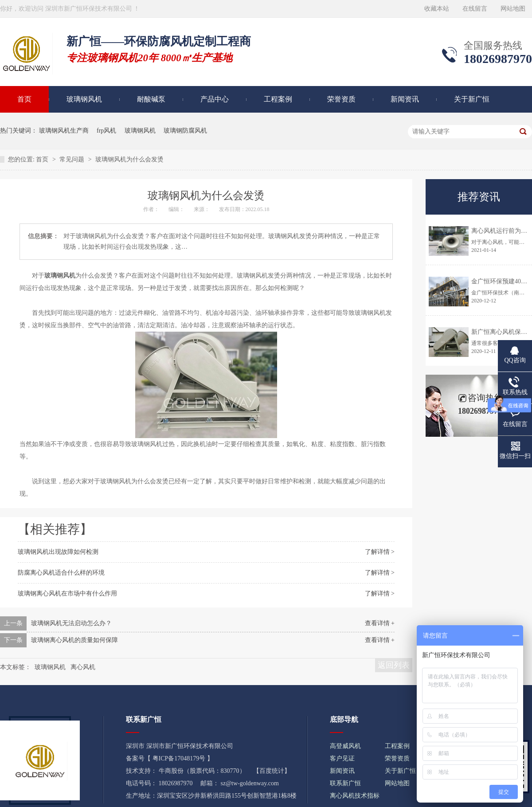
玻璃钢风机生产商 (64, 131)
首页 (43, 159)
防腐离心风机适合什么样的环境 (61, 573)
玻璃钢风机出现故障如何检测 (58, 552)
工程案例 (278, 99)
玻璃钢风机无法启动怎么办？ (71, 623)
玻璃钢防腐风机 (185, 131)
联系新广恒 (345, 783)
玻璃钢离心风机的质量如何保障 (74, 640)
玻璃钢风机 (84, 99)
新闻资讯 (405, 99)
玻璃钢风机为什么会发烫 (129, 159)
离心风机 (83, 667)
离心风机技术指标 (355, 796)
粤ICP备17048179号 (179, 758)
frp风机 (106, 131)
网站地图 (513, 9)
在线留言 (475, 9)
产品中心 (215, 99)
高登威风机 (345, 746)
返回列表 (394, 665)
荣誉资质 (341, 99)
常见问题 (73, 159)
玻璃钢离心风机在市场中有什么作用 (67, 593)
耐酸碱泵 (151, 99)
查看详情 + (380, 623)
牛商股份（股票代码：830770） (202, 771)
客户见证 (342, 758)
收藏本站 (437, 9)
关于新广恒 (472, 99)
